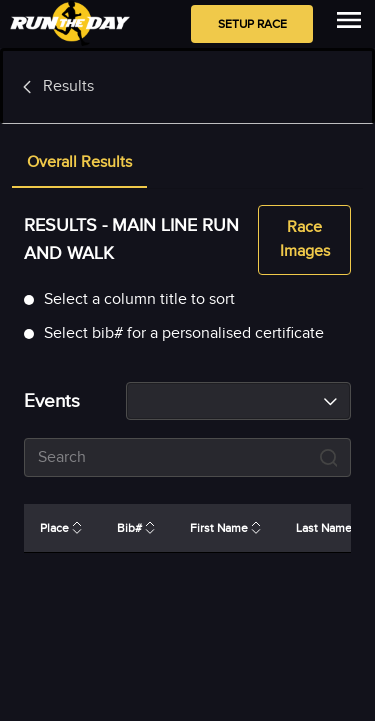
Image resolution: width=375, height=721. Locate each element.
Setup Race (252, 24)
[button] (79, 164)
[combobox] (238, 401)
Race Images (304, 240)
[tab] (79, 164)
